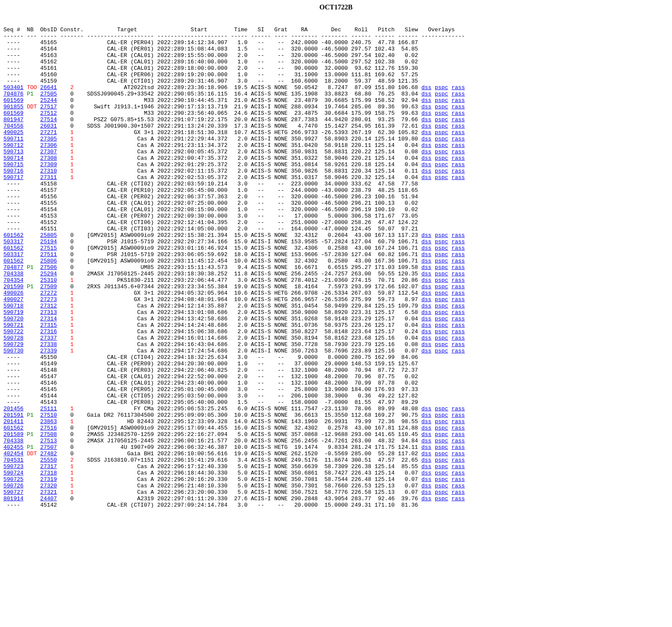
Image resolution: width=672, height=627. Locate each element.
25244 (49, 116)
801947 (13, 140)
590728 (13, 402)
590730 (13, 417)
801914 (13, 594)
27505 (49, 109)
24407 (49, 594)
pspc (441, 101)
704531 (13, 548)
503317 (13, 286)
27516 (49, 510)
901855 (13, 124)
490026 (13, 348)
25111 (49, 487)
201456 (13, 487)
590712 (13, 170)
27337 (49, 402)
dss (426, 101)
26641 (49, 101)
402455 (13, 533)
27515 (49, 294)
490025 (13, 155)
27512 (49, 132)
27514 (49, 140)
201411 (13, 502)
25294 (49, 325)
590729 (13, 409)
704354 (13, 332)
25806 (49, 309)
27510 (49, 494)
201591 (13, 494)
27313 (49, 371)
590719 (13, 371)
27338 (49, 409)
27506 (49, 317)
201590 (13, 340)
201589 (13, 517)
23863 (49, 502)
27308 (49, 186)
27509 (49, 340)
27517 (49, 124)
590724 (13, 564)
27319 (49, 571)
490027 (13, 355)
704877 (13, 317)
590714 (13, 186)
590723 (13, 556)
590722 (13, 394)
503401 (13, 101)
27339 (49, 417)
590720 (13, 379)
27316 (49, 394)
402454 (13, 540)
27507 (49, 533)
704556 (13, 147)
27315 (49, 386)
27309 (49, 194)
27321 (49, 587)
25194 (49, 286)
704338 (13, 325)
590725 (13, 571)
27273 (49, 355)
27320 (49, 579)
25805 (49, 278)
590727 (13, 587)
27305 (49, 163)
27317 (49, 556)
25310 (49, 332)
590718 (13, 363)
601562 (13, 278)
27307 (49, 178)
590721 (13, 386)
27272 (49, 348)
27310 (49, 201)
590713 (13, 178)
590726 (13, 579)
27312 (49, 363)
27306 (49, 170)
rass (458, 101)
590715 (13, 194)
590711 (13, 163)
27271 (49, 155)
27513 (49, 525)
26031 (49, 147)
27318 (49, 564)
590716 (13, 201)
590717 (13, 209)
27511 (49, 302)
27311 (49, 209)
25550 (49, 548)
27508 (49, 517)
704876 (13, 109)
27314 (49, 379)
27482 (49, 540)
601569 (13, 116)
